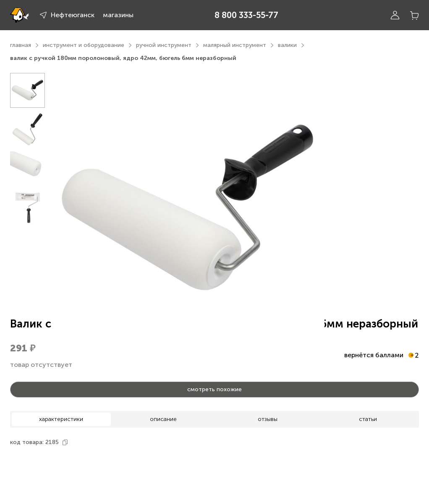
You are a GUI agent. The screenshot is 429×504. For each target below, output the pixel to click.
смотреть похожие (214, 389)
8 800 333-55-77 (246, 15)
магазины (118, 15)
